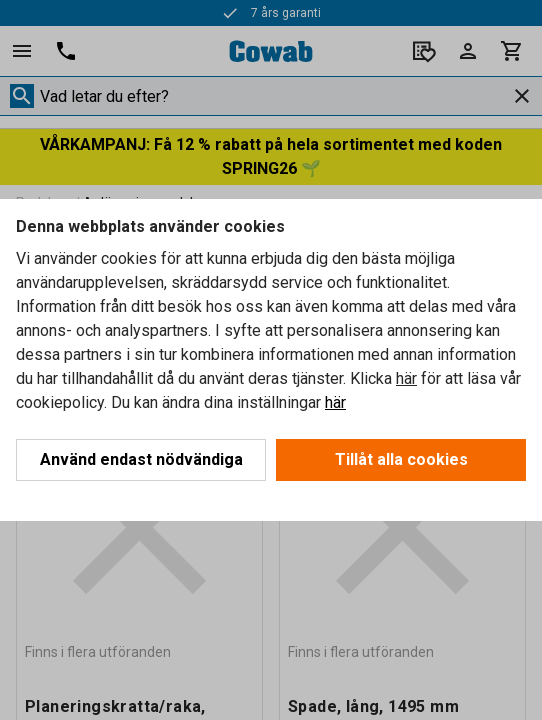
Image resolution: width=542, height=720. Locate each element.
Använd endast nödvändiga (141, 459)
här (406, 378)
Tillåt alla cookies (401, 459)
